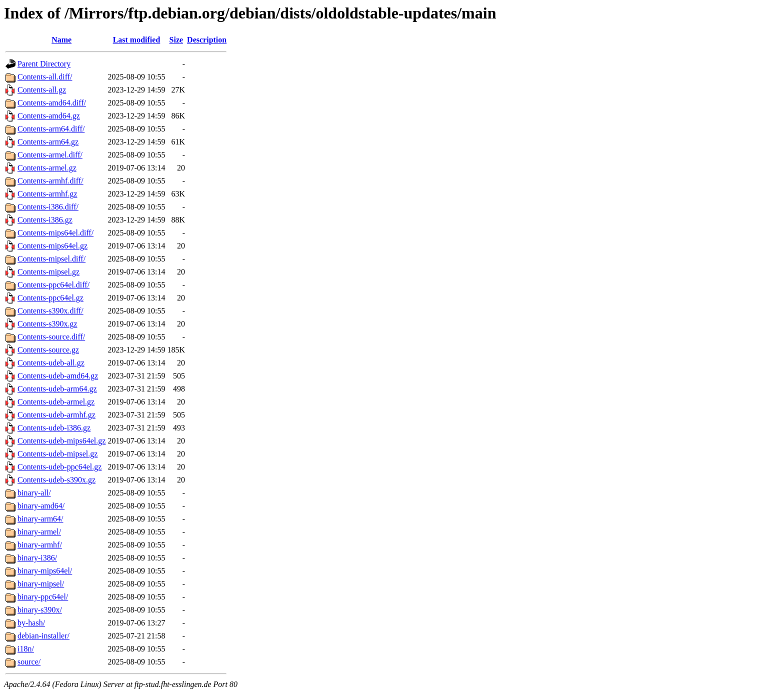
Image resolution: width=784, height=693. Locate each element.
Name (61, 40)
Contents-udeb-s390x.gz (56, 480)
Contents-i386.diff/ (48, 207)
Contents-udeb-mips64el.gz (61, 441)
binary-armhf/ (40, 545)
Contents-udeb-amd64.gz (58, 376)
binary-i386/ (37, 558)
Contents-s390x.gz (47, 324)
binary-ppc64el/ (43, 597)
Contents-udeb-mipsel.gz (57, 454)
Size (176, 40)
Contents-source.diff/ (51, 337)
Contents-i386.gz (45, 220)
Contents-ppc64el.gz (50, 298)
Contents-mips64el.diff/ (55, 233)
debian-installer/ (43, 636)
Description (207, 40)
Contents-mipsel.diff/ (51, 259)
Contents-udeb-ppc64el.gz (59, 467)
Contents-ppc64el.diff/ (53, 285)
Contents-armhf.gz (47, 194)
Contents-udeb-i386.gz (54, 428)
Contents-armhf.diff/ (50, 181)
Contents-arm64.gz (48, 142)
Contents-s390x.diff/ (50, 311)
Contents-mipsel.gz (48, 272)
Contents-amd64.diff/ (52, 103)
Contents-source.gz (48, 350)
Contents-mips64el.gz (52, 246)
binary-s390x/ (40, 610)
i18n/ (26, 649)
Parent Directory (44, 64)
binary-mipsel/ (41, 584)
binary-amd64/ (41, 506)
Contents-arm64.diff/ (51, 129)
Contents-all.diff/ (45, 77)
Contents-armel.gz (47, 168)
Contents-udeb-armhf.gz (56, 415)
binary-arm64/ (40, 519)
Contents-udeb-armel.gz (56, 402)
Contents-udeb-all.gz (51, 363)
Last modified (137, 40)
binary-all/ (34, 493)
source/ (29, 662)
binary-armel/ (39, 532)
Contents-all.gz (42, 90)
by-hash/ (31, 623)
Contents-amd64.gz (49, 116)
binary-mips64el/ (45, 571)
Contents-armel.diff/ (50, 155)
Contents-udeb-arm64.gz (57, 389)
